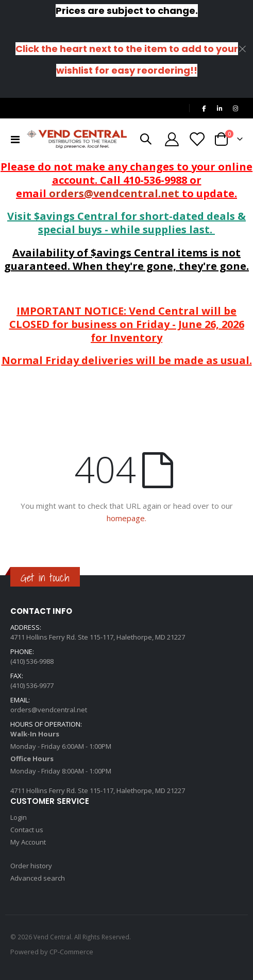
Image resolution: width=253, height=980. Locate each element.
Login (19, 817)
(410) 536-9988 (32, 661)
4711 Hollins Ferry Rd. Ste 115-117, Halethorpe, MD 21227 (98, 637)
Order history (31, 866)
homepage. (126, 518)
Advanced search (38, 878)
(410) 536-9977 (32, 685)
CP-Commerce (71, 952)
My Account (28, 842)
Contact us (27, 830)
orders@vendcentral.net (114, 193)
